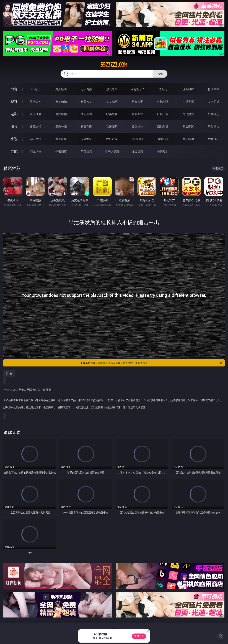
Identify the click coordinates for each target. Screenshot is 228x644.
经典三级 (163, 114)
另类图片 (214, 126)
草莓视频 (86, 151)
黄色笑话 (188, 139)
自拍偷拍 (61, 102)
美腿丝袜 (137, 126)
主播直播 (188, 102)
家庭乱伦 (61, 139)
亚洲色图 (61, 126)
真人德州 (61, 89)
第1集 (9, 374)
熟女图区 (188, 126)
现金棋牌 (188, 89)
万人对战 (86, 89)
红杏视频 (137, 151)
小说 (14, 139)
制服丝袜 (137, 114)
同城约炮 (36, 151)
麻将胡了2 (137, 89)
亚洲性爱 (36, 114)
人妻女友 (86, 139)
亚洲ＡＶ (36, 102)
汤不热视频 (112, 151)
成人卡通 (86, 114)
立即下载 (139, 636)
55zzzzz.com (114, 65)
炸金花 (163, 89)
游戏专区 (112, 89)
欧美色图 (86, 126)
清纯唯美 (163, 126)
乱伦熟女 (188, 114)
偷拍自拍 (61, 114)
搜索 (160, 74)
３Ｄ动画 (112, 102)
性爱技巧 (214, 139)
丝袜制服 (163, 102)
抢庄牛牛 (214, 89)
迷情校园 (137, 139)
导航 (14, 151)
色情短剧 (163, 151)
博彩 (14, 89)
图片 (14, 126)
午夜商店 (61, 151)
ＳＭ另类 (214, 102)
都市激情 (36, 139)
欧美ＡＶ (86, 102)
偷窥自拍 (36, 126)
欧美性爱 (112, 114)
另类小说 (163, 139)
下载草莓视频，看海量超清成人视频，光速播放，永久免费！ (152, 363)
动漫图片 (112, 126)
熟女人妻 (137, 102)
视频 (14, 101)
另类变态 (214, 114)
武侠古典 (112, 139)
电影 (14, 114)
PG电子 (36, 89)
